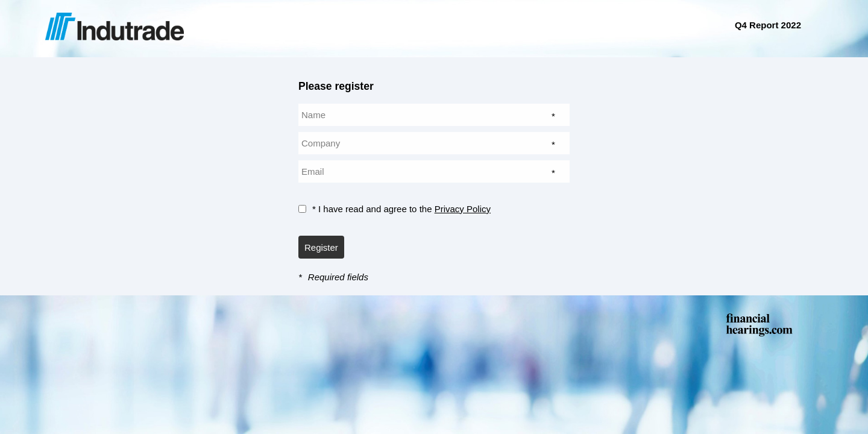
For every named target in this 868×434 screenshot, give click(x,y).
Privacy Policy (463, 209)
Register (321, 247)
